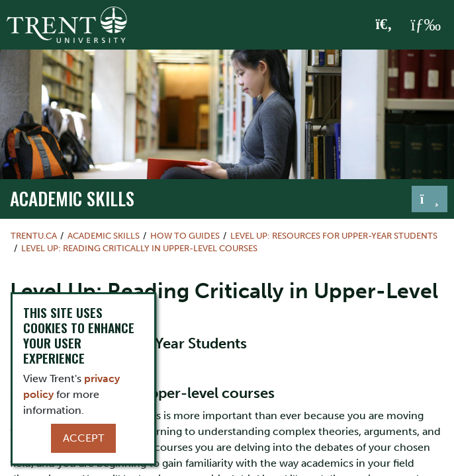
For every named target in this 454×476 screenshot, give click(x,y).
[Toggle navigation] (430, 199)
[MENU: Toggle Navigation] (426, 25)
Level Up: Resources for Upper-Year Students (334, 236)
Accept (83, 438)
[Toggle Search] (384, 25)
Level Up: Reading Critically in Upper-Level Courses (139, 248)
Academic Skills (72, 198)
